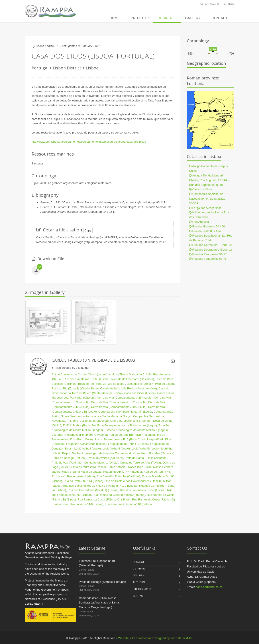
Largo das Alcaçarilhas (205, 208)
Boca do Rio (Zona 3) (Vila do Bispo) (102, 384)
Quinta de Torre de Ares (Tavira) (140, 463)
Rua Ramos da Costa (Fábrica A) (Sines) (119, 495)
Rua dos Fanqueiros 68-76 (208, 259)
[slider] (209, 54)
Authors (139, 582)
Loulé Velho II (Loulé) (116, 449)
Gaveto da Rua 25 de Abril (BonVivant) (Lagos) (125, 435)
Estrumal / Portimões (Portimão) (72, 435)
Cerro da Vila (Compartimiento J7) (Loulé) (125, 412)
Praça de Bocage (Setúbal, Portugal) (102, 582)
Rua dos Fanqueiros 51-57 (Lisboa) (143, 490)
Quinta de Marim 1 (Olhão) (101, 463)
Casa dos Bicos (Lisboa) (140, 393)
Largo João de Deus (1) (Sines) (128, 444)
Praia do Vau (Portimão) (67, 463)
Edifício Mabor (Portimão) (79, 425)
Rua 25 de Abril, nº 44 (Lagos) (123, 472)
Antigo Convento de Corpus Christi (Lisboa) (80, 374)
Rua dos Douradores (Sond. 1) (210, 250)
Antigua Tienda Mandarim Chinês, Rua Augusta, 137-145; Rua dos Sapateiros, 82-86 (209, 180)
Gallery (193, 18)
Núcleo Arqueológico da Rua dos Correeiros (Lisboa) (106, 453)
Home (115, 18)
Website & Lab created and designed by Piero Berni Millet (155, 638)
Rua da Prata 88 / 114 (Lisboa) (84, 481)
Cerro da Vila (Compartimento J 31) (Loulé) (119, 402)
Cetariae (166, 18)
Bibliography (142, 589)
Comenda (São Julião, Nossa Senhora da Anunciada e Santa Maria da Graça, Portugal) (99, 603)
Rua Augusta (199, 222)
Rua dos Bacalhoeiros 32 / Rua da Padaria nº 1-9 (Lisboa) (100, 486)
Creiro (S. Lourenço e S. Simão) (131, 421)
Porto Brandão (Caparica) (158, 453)
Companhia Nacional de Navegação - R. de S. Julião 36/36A (207, 199)
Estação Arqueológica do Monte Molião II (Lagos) (136, 430)
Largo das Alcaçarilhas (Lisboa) (86, 444)
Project (139, 18)
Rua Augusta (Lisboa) (81, 476)
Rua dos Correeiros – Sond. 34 (211, 245)
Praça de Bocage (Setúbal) (69, 458)
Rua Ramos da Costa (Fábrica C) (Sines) (104, 499)
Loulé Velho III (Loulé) (145, 449)
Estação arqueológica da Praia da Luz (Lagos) (127, 425)
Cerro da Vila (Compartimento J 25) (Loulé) (125, 398)
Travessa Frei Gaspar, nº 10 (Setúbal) (129, 504)
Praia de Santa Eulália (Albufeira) (146, 458)
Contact (219, 18)
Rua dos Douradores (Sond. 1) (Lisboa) (93, 490)
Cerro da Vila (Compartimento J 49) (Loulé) (119, 407)
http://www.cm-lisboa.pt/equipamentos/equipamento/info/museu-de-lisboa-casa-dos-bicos (89, 142)
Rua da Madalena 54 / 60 (207, 226)
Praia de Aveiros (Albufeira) (106, 458)
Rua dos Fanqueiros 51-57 (208, 254)
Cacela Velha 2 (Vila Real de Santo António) (128, 388)
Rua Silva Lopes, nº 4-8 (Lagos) (83, 504)
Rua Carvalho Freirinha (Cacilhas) (118, 476)
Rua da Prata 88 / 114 (205, 231)
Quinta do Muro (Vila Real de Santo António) (98, 467)
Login (230, 4)
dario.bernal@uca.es (209, 587)
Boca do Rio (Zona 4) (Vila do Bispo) (150, 384)
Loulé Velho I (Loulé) (87, 449)
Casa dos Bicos (201, 189)
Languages (211, 4)
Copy (88, 230)
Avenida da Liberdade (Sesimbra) (132, 379)
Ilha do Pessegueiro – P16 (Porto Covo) (120, 439)
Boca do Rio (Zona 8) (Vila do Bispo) (75, 388)
